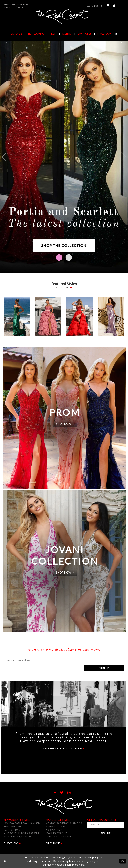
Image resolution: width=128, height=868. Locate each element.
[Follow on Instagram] (71, 785)
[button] (6, 157)
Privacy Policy (114, 850)
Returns (32, 850)
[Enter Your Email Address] (44, 660)
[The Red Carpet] (64, 17)
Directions (12, 835)
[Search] (116, 34)
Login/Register (94, 6)
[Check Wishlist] (108, 6)
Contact (15, 850)
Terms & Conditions (86, 850)
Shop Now (64, 287)
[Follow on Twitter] (64, 785)
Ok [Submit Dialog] (123, 861)
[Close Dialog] (5, 861)
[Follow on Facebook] (57, 785)
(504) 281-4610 (24, 5)
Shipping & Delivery (55, 850)
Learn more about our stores (64, 741)
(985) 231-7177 (22, 7)
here (82, 865)
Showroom (104, 34)
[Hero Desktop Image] (64, 157)
